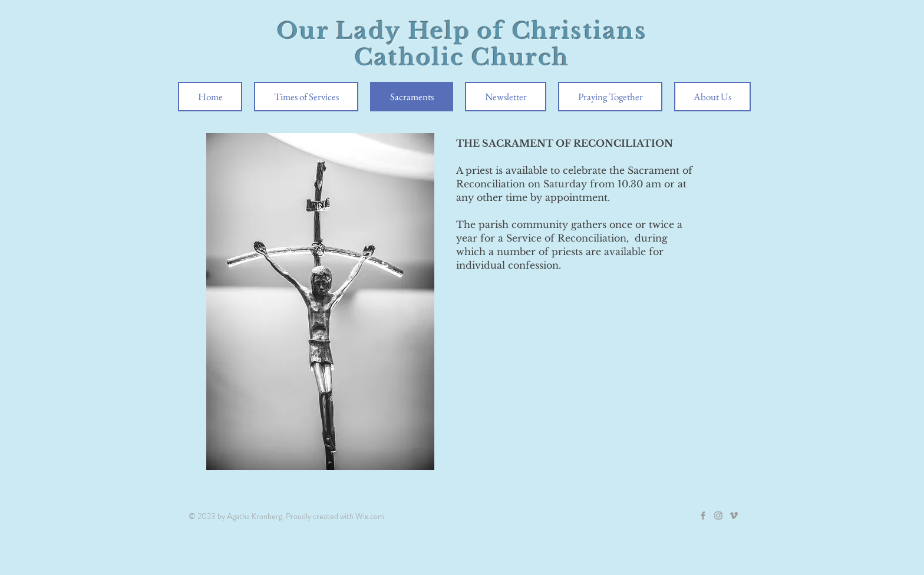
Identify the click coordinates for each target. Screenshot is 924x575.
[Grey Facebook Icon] (703, 515)
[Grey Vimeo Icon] (734, 515)
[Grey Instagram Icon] (718, 515)
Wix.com (370, 516)
